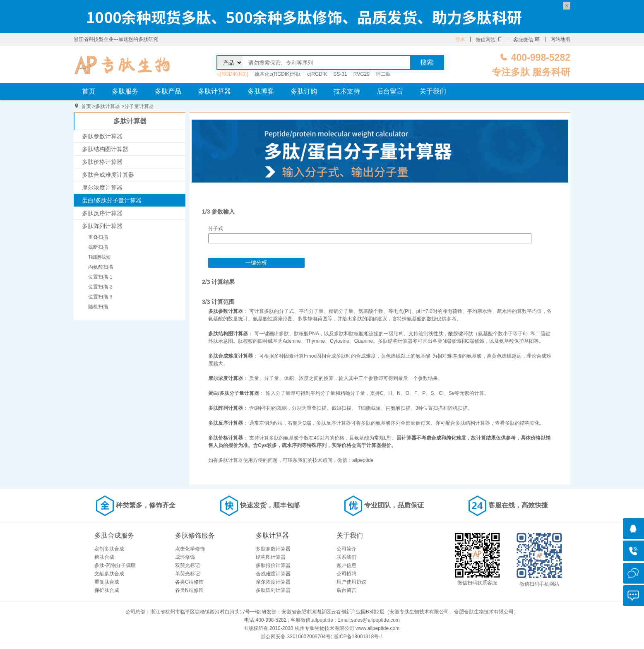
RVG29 (362, 74)
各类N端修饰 (189, 590)
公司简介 (346, 549)
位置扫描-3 (100, 297)
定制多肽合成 (109, 549)
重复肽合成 (107, 582)
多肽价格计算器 (102, 162)
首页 (89, 91)
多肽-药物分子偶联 (115, 565)
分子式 (216, 228)
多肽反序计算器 (102, 213)
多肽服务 (125, 91)
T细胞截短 (100, 257)
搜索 (427, 62)
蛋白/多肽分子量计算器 (112, 200)
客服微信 (527, 40)
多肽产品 (168, 91)
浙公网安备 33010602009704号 (296, 637)
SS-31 (340, 74)
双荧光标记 (187, 565)
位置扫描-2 (100, 287)
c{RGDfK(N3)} (233, 74)
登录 (460, 39)
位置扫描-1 (100, 277)
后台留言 (390, 91)
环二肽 (383, 74)
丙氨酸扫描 (101, 267)
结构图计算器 (271, 557)
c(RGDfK (317, 74)
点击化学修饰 (190, 549)
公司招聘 (346, 574)
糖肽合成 (104, 557)
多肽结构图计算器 (105, 149)
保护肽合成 (107, 590)
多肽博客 (261, 91)
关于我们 (433, 91)
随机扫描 (98, 307)
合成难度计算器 (273, 574)
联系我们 (346, 557)
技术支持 (347, 91)
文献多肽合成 (109, 574)
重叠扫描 (98, 237)
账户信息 (346, 565)
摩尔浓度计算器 (102, 187)
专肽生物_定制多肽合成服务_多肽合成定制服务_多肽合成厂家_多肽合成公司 (122, 65)
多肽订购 (304, 91)
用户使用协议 (351, 582)
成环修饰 (185, 557)
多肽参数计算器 (102, 136)
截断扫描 (98, 247)
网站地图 (560, 39)
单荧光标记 (187, 574)
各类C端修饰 (189, 582)
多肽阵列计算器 (102, 226)
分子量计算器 (139, 106)
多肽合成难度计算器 (108, 175)
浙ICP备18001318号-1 (358, 637)
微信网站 (489, 40)
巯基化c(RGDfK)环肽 (278, 74)
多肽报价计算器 (273, 565)
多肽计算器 (214, 91)
